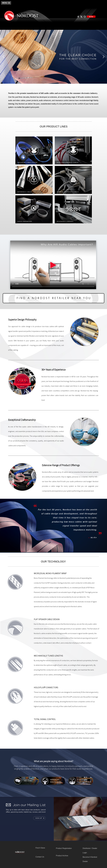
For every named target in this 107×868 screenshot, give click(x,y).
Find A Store (40, 848)
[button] (6, 3)
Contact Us (40, 857)
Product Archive (62, 856)
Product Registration (64, 848)
